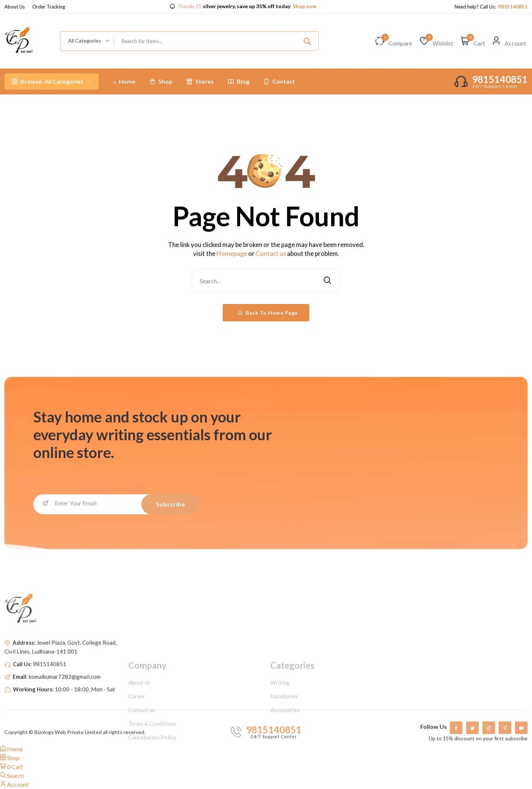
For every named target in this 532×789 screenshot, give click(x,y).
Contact (279, 81)
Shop (161, 81)
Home (124, 81)
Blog (238, 81)
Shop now (304, 6)
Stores (200, 81)
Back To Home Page (268, 313)
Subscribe (171, 504)
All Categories (52, 81)
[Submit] (307, 41)
